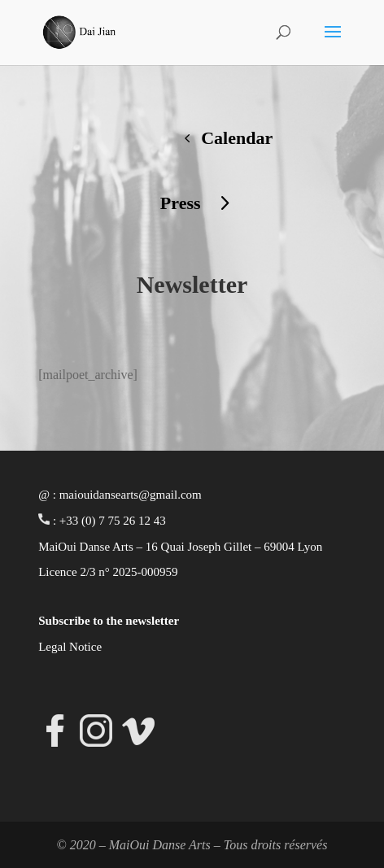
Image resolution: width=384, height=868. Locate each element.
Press (181, 203)
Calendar (237, 138)
